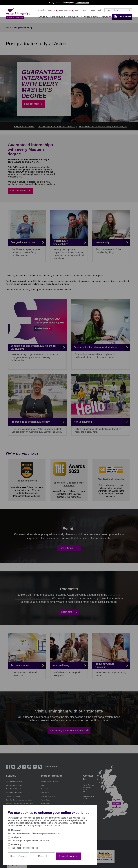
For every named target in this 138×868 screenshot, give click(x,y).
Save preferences (19, 856)
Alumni (78, 10)
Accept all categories (68, 856)
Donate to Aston (89, 10)
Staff (99, 10)
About (106, 17)
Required (16, 830)
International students (47, 10)
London (79, 3)
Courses (44, 17)
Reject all (43, 856)
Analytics (16, 837)
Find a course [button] (125, 17)
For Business (91, 17)
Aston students (66, 10)
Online (86, 3)
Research (75, 17)
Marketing (16, 844)
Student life (59, 17)
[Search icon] (129, 10)
